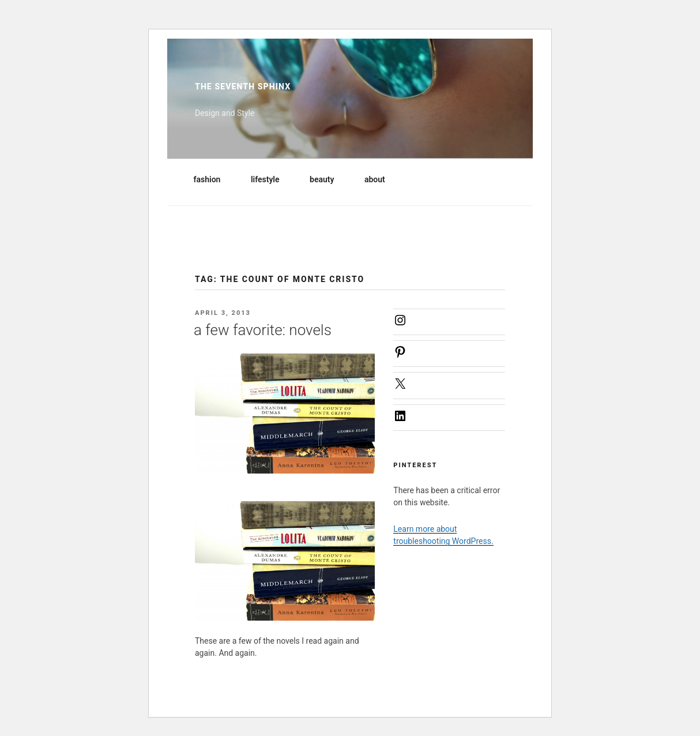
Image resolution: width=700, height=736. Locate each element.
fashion (213, 179)
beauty (327, 179)
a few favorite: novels (263, 330)
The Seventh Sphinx (243, 87)
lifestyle (271, 179)
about (380, 179)
